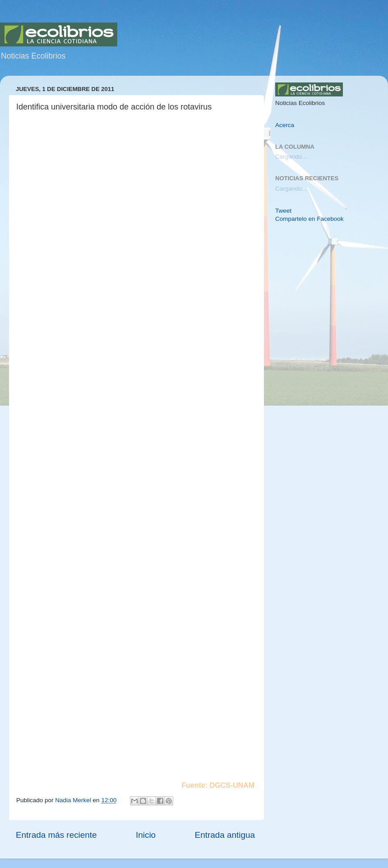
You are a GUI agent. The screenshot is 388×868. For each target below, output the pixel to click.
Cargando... (291, 157)
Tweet (283, 211)
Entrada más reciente (56, 835)
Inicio (146, 835)
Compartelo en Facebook (309, 219)
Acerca (285, 125)
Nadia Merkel (74, 800)
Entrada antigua (225, 835)
